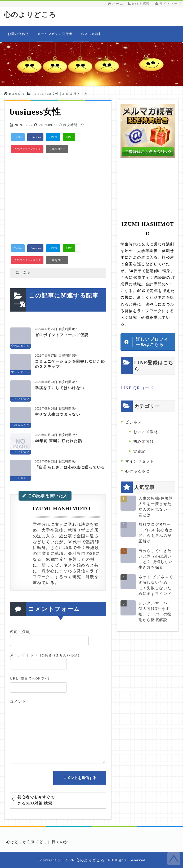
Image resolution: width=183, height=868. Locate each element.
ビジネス (133, 422)
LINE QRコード (137, 388)
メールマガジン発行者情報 (55, 37)
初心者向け (144, 442)
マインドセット (140, 461)
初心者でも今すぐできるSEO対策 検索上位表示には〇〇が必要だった (36, 800)
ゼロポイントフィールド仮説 (62, 335)
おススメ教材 (91, 34)
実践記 (139, 451)
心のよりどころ (30, 15)
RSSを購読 (140, 4)
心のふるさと (138, 471)
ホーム (115, 4)
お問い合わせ (18, 34)
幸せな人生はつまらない (58, 414)
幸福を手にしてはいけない (60, 388)
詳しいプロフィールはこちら (152, 342)
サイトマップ (168, 4)
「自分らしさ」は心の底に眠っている (70, 467)
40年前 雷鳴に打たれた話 (59, 441)
